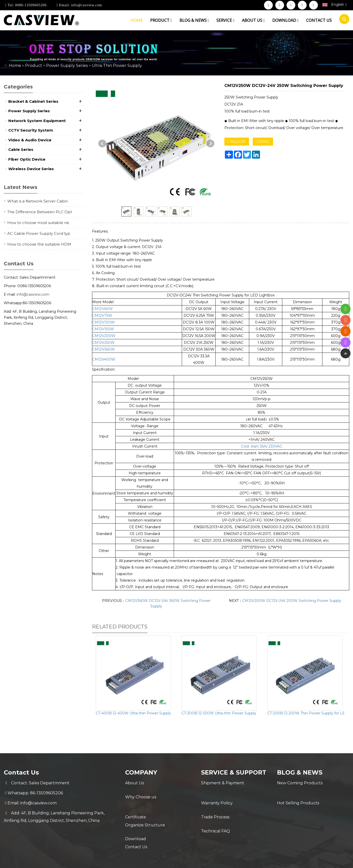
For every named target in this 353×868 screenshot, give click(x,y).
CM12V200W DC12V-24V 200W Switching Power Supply (292, 601)
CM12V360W (104, 349)
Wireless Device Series (31, 169)
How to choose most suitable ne (38, 223)
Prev (102, 144)
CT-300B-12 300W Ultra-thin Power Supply (219, 713)
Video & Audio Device (30, 140)
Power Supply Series (67, 66)
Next (210, 144)
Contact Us (136, 833)
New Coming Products (300, 783)
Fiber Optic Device (27, 159)
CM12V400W (104, 359)
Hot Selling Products (298, 793)
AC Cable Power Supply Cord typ (39, 233)
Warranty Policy (217, 793)
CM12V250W (103, 343)
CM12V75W (102, 315)
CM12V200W (104, 336)
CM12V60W (103, 309)
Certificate (136, 803)
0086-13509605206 (30, 5)
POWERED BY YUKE (226, 860)
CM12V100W (104, 322)
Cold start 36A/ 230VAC (262, 446)
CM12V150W (103, 329)
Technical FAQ (215, 813)
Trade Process (215, 803)
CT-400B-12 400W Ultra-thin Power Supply (133, 713)
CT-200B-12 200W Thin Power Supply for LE (306, 713)
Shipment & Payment (223, 783)
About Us (135, 783)
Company (141, 772)
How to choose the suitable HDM (39, 244)
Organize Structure (145, 813)
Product (161, 20)
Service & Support (234, 772)
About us (253, 20)
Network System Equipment (37, 121)
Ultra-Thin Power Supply (116, 66)
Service (225, 20)
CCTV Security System (31, 130)
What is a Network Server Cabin (37, 201)
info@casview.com (86, 5)
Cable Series (21, 149)
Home (137, 20)
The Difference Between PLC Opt (40, 212)
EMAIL (263, 142)
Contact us (319, 20)
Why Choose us (141, 793)
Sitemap (257, 860)
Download (285, 20)
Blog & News (194, 20)
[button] (171, 20)
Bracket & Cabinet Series (33, 101)
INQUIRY (237, 142)
